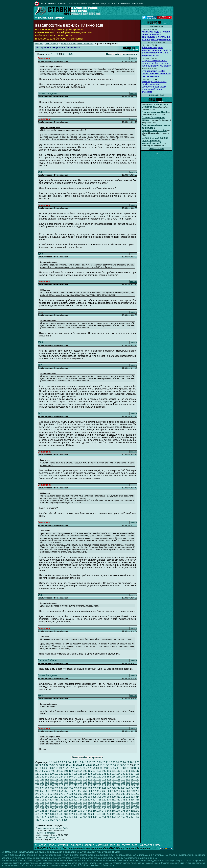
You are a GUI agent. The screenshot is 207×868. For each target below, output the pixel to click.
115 (133, 771)
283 (95, 794)
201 (123, 782)
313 (133, 797)
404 (42, 811)
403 (37, 811)
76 (84, 768)
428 (52, 814)
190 (71, 782)
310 (118, 797)
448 (42, 817)
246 (128, 788)
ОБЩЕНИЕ (89, 845)
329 (104, 800)
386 (61, 808)
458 (90, 817)
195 (95, 782)
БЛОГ (135, 845)
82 (104, 768)
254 (61, 791)
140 (42, 777)
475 (70, 54)
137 (133, 774)
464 (118, 817)
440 (109, 814)
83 (108, 768)
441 (114, 814)
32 (40, 765)
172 (90, 780)
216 (90, 785)
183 (37, 782)
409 (66, 811)
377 (123, 805)
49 (98, 765)
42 (74, 765)
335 (133, 800)
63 (40, 768)
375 (114, 805)
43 (77, 765)
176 (109, 780)
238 (90, 788)
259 (85, 791)
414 (90, 811)
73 (74, 768)
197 (104, 782)
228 (42, 788)
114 (128, 771)
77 (87, 768)
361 (47, 805)
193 (85, 782)
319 (56, 800)
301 (75, 797)
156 (118, 777)
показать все (157, 95)
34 (47, 765)
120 (52, 774)
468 (137, 817)
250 (42, 791)
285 (104, 794)
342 (61, 803)
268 (128, 791)
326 (90, 800)
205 (37, 785)
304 (90, 797)
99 (57, 771)
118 (42, 774)
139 (37, 777)
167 (66, 780)
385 (56, 808)
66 (50, 768)
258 (80, 791)
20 (104, 762)
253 (56, 791)
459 (95, 817)
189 (66, 782)
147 (75, 777)
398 (118, 808)
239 (95, 788)
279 (75, 794)
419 (114, 811)
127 (85, 774)
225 (133, 785)
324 (80, 800)
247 (133, 788)
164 (52, 780)
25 (121, 762)
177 (114, 780)
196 (99, 782)
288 (118, 794)
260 (90, 791)
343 (66, 803)
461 (104, 817)
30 (138, 762)
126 (80, 774)
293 (37, 797)
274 (52, 794)
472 (51, 820)
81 (101, 768)
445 (133, 814)
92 (138, 768)
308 (109, 797)
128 (90, 774)
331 (114, 800)
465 (123, 817)
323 (75, 800)
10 (69, 762)
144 (61, 777)
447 (37, 817)
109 (104, 771)
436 (90, 814)
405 (47, 811)
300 (71, 797)
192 (80, 782)
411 (75, 811)
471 (47, 820)
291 (133, 794)
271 (37, 794)
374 (109, 805)
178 (118, 780)
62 (37, 768)
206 (42, 785)
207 (47, 785)
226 (137, 785)
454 (71, 817)
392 (90, 808)
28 (131, 762)
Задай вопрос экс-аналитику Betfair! (53, 828)
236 (80, 788)
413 (85, 811)
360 (42, 805)
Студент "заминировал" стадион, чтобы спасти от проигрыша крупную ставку (156, 63)
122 (61, 774)
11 (73, 762)
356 (128, 803)
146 (71, 777)
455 (75, 817)
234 (71, 788)
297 (56, 797)
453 (66, 817)
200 (118, 782)
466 (128, 817)
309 (114, 797)
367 (75, 805)
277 (66, 794)
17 (93, 762)
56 (121, 765)
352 (109, 803)
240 (99, 788)
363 (56, 805)
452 (61, 817)
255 (66, 791)
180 (128, 780)
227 (37, 788)
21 (107, 762)
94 (40, 771)
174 (99, 780)
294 (42, 797)
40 (67, 765)
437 (95, 814)
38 (60, 765)
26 (124, 762)
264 (109, 791)
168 (71, 780)
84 (111, 768)
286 (109, 794)
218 (99, 785)
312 (128, 797)
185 (47, 782)
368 (80, 805)
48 (94, 765)
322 (71, 800)
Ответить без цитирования (121, 54)
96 (47, 771)
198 (109, 782)
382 (42, 808)
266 (118, 791)
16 (90, 762)
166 (61, 780)
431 (66, 814)
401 (133, 808)
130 (99, 774)
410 (71, 811)
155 (114, 777)
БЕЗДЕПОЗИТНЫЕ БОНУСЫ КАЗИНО (65, 26)
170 (80, 780)
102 (71, 771)
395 (104, 808)
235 (75, 788)
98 (54, 771)
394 (99, 808)
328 (99, 800)
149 (85, 777)
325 (85, 800)
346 (80, 803)
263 (104, 791)
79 (94, 768)
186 (52, 782)
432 (71, 814)
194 (90, 782)
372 (99, 805)
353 (114, 803)
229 (47, 788)
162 (42, 780)
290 (128, 794)
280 (80, 794)
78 (91, 768)
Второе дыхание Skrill (154, 112)
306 (99, 797)
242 (109, 788)
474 (61, 820)
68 (57, 768)
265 (114, 791)
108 (99, 771)
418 (109, 811)
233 (66, 788)
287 (114, 794)
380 (137, 805)
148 (80, 777)
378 (128, 805)
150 (90, 777)
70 (64, 768)
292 (137, 794)
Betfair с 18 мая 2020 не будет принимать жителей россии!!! (155, 141)
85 (114, 768)
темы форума (52, 44)
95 (44, 771)
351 (104, 803)
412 (80, 811)
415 (95, 811)
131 (104, 774)
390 (80, 808)
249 (37, 791)
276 (61, 794)
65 (47, 768)
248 (137, 788)
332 (118, 800)
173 (95, 780)
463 (114, 817)
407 (56, 811)
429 (56, 814)
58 (57, 54)
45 (84, 765)
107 (95, 771)
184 (42, 782)
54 (114, 765)
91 (135, 768)
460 (99, 817)
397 (114, 808)
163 (47, 780)
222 (118, 785)
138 (137, 774)
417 (104, 811)
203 (133, 782)
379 (133, 805)
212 (71, 785)
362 (52, 805)
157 (123, 777)
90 (131, 768)
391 (85, 808)
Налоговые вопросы (45, 833)
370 (90, 805)
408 (61, 811)
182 (137, 780)
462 (109, 817)
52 (108, 765)
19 (100, 762)
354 (118, 803)
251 (47, 791)
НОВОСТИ (43, 845)
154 (109, 777)
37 (57, 765)
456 (80, 817)
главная (39, 44)
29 (135, 762)
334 (128, 800)
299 (66, 797)
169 (75, 780)
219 (104, 785)
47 (91, 765)
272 (42, 794)
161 (37, 780)
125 (75, 774)
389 (75, 808)
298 (61, 797)
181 (133, 780)
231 (56, 788)
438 (99, 814)
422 (128, 811)
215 (85, 785)
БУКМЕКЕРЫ (77, 845)
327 (95, 800)
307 (104, 797)
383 (47, 808)
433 (75, 814)
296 (52, 797)
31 (37, 765)
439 (104, 814)
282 (90, 794)
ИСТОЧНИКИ (102, 845)
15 (87, 762)
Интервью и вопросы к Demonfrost (77, 44)
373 (104, 805)
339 (47, 803)
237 (85, 788)
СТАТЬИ (53, 845)
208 (52, 785)
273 (47, 794)
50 (101, 765)
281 (85, 794)
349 (95, 803)
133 (114, 774)
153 (104, 777)
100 (61, 771)
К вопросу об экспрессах (47, 837)
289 (123, 794)
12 (76, 762)
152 (99, 777)
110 (109, 771)
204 (137, 782)
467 (133, 817)
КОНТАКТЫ (115, 845)
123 (66, 774)
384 (52, 808)
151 (95, 777)
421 (123, 811)
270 (137, 791)
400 (128, 808)
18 (97, 762)
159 (133, 777)
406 (52, 811)
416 (99, 811)
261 (95, 791)
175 (104, 780)
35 (50, 765)
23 (114, 762)
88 (125, 768)
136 (128, 774)
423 (133, 811)
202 (128, 782)
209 (56, 785)
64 (43, 768)
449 (47, 817)
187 (56, 782)
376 (118, 805)
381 (37, 808)
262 (99, 791)
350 (99, 803)
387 (66, 808)
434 (80, 814)
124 (71, 774)
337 (37, 803)
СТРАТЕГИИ (64, 845)
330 (109, 800)
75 (81, 768)
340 (52, 803)
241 (104, 788)
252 (52, 791)
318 (52, 800)
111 (114, 771)
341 (56, 803)
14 (83, 762)
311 (123, 797)
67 (54, 768)
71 (67, 768)
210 (61, 785)
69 (60, 768)
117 (37, 774)
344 (71, 803)
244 (118, 788)
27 (128, 762)
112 (118, 771)
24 (118, 762)
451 (56, 817)
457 (85, 817)
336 (137, 800)
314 (137, 797)
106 (90, 771)
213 (75, 785)
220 (109, 785)
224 (128, 785)
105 (85, 771)
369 (85, 805)
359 (37, 805)
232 (61, 788)
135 (123, 774)
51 (104, 765)
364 (61, 805)
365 (66, 805)
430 (61, 814)
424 (137, 811)
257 (75, 791)
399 (123, 808)
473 (56, 820)
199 (114, 782)
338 (42, 803)
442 (118, 814)
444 (128, 814)
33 (43, 765)
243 (114, 788)
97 (50, 771)
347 (85, 803)
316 (42, 800)
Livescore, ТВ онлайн (157, 154)
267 (123, 791)
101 (66, 771)
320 (61, 800)
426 (42, 814)
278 (71, 794)
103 (76, 771)
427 (47, 814)
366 (71, 805)
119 (47, 774)
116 (137, 771)
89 (128, 768)
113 (123, 771)
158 (128, 777)
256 (71, 791)
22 (111, 762)
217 (95, 785)
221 (114, 785)
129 (95, 774)
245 (123, 788)
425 (37, 814)
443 (123, 814)
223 (123, 785)
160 (137, 777)
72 (71, 768)
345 (75, 803)
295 (47, 797)
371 (95, 805)
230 (52, 788)
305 (95, 797)
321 (66, 800)
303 (85, 797)
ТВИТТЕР (126, 845)
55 (118, 765)
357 (133, 803)
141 (47, 777)
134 (118, 774)
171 (85, 780)
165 (56, 780)
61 (138, 765)
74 (77, 768)
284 (99, 794)
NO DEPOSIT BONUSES (150, 845)
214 (80, 785)
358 (137, 803)
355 (123, 803)
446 (137, 814)
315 (37, 800)
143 (56, 777)
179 (123, 780)
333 (123, 800)
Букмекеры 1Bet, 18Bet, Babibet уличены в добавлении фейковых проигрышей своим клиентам (154, 87)
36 (54, 765)
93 (37, 771)
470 (42, 820)
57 (125, 765)
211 (66, 785)
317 (47, 800)
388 (71, 808)
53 (111, 765)
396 (109, 808)
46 (87, 765)
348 (90, 803)
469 (37, 820)
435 (85, 814)
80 (98, 768)
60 (64, 54)
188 (61, 782)
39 (64, 765)
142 (52, 777)
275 (56, 794)
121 (56, 774)
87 (121, 768)
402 (137, 808)
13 (80, 762)
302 (80, 797)
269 (133, 791)
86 (118, 768)
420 (118, 811)
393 (95, 808)
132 (109, 774)
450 (52, 817)
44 (81, 765)
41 (71, 765)
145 (66, 777)
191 (75, 782)
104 (80, 771)
